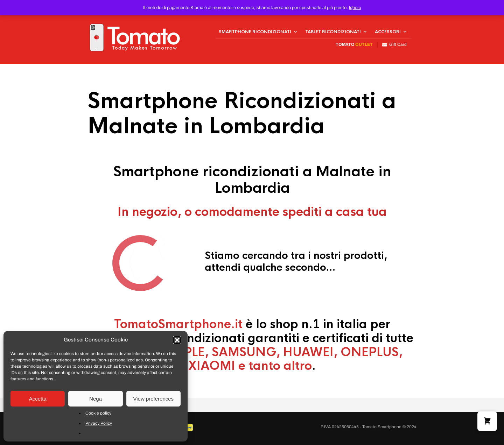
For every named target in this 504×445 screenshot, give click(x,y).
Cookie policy (98, 413)
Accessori (388, 32)
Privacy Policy (99, 423)
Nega (96, 399)
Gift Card (394, 45)
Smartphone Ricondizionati (255, 32)
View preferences (154, 399)
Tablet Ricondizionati (333, 32)
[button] (177, 340)
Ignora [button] (355, 8)
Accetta (38, 399)
